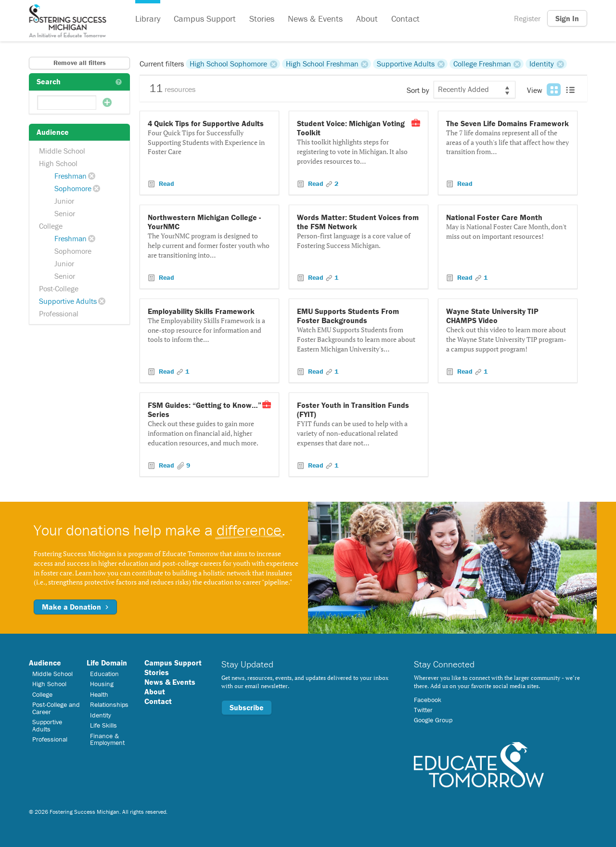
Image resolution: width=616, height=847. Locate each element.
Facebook (428, 700)
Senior (65, 213)
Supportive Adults (68, 301)
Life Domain (107, 663)
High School (58, 163)
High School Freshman (322, 64)
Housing (102, 684)
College (51, 226)
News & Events (315, 19)
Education (104, 674)
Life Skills (103, 725)
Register (527, 18)
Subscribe (247, 707)
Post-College (59, 288)
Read (166, 183)
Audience (45, 663)
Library (148, 19)
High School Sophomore (228, 64)
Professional (59, 313)
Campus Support (205, 19)
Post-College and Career (56, 708)
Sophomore (73, 188)
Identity (542, 64)
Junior (64, 201)
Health (99, 694)
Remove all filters (80, 63)
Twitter (423, 710)
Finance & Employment (107, 739)
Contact (405, 19)
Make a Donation (75, 607)
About (367, 19)
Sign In (567, 18)
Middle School (62, 151)
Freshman (71, 176)
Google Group (433, 720)
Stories (262, 19)
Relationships (109, 704)
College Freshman (482, 64)
